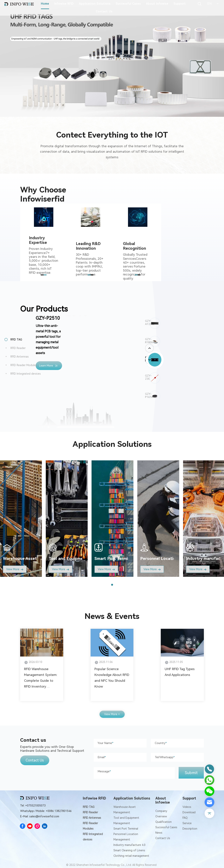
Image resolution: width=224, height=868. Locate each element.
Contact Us (104, 13)
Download (189, 812)
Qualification (163, 822)
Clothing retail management (131, 856)
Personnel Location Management (126, 837)
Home (45, 6)
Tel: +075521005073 (33, 806)
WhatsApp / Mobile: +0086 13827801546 (46, 811)
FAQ (185, 818)
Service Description (190, 826)
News (159, 833)
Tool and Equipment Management (126, 820)
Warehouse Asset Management (125, 810)
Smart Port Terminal (126, 829)
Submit (191, 773)
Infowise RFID (64, 6)
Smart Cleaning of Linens (129, 850)
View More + (112, 714)
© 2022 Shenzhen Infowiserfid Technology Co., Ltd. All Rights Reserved (111, 865)
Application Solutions (95, 6)
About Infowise (157, 6)
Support (180, 6)
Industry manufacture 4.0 (129, 845)
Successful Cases (128, 6)
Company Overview (161, 814)
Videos (187, 807)
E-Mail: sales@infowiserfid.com (40, 816)
